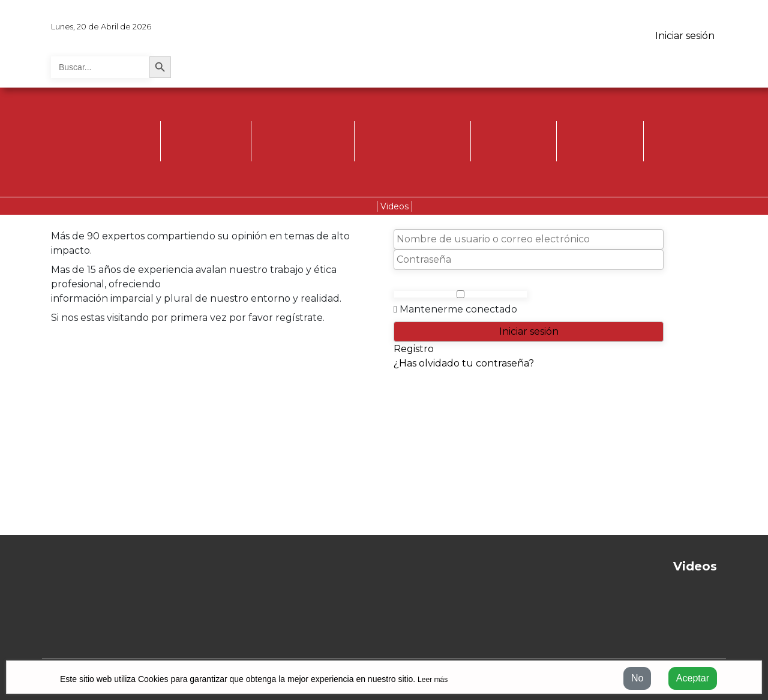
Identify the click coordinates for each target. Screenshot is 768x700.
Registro (414, 349)
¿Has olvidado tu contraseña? (464, 363)
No (637, 678)
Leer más (433, 680)
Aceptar (693, 678)
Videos (394, 206)
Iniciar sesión (685, 36)
